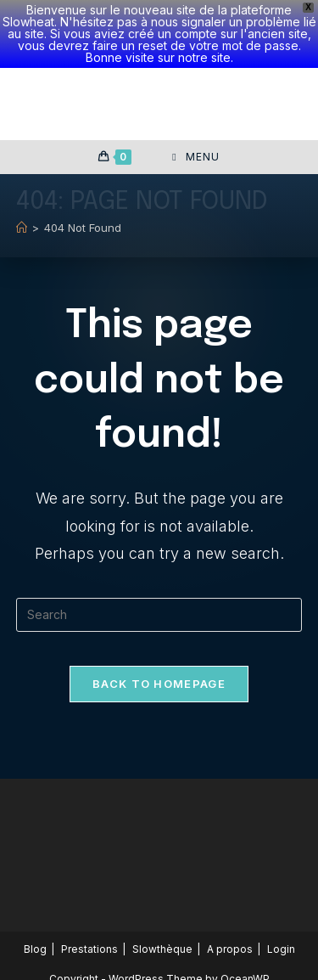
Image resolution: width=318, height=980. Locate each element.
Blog (35, 949)
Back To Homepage (159, 684)
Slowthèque (162, 949)
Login (281, 949)
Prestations (89, 949)
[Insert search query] (159, 615)
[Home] (22, 228)
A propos (230, 949)
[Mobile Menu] (195, 157)
